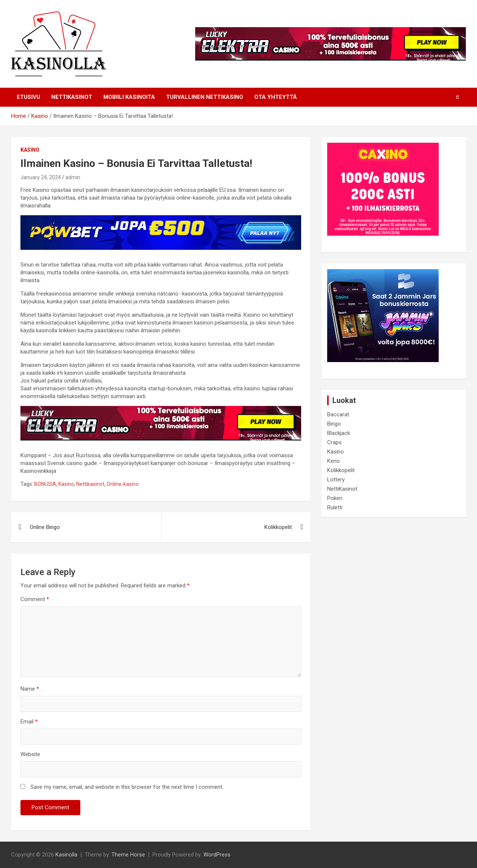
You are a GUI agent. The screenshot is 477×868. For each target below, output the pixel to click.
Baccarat (338, 414)
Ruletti (335, 507)
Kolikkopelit (278, 527)
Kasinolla (66, 855)
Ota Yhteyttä (275, 97)
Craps (334, 442)
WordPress (217, 855)
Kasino (30, 150)
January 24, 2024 (41, 177)
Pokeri (335, 498)
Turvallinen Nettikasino (205, 97)
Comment (35, 599)
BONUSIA (45, 484)
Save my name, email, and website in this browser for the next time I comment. (127, 787)
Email (29, 722)
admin (73, 177)
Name (30, 689)
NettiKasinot (342, 489)
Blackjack (339, 433)
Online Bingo (45, 527)
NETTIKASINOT (72, 97)
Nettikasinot (90, 484)
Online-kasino (123, 484)
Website (30, 754)
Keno (333, 461)
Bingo (334, 424)
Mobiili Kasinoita (129, 97)
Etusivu (28, 97)
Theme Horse (128, 855)
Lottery (336, 480)
